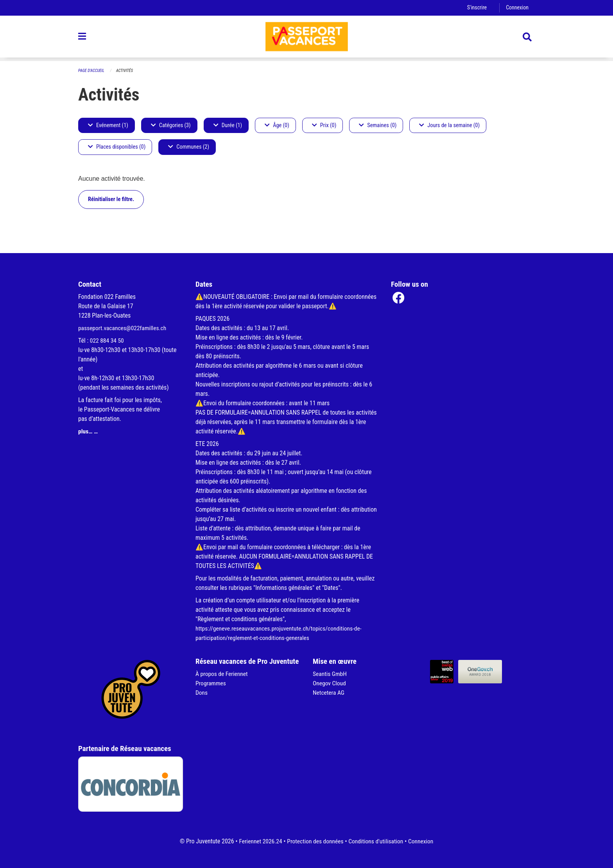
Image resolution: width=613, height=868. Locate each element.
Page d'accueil (92, 71)
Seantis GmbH (330, 674)
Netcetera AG (329, 693)
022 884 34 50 (108, 341)
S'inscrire (476, 8)
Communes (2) (189, 147)
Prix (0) (324, 125)
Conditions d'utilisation (377, 841)
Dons (202, 693)
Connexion (517, 8)
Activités (126, 71)
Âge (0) (277, 125)
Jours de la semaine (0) (449, 125)
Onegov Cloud (330, 683)
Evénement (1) (108, 125)
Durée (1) (228, 125)
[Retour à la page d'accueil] (306, 38)
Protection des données (315, 841)
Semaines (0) (378, 125)
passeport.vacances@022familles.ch (124, 328)
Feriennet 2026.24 (258, 841)
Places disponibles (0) (117, 147)
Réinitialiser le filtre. (111, 199)
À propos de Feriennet (222, 674)
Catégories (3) (171, 125)
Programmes (211, 683)
